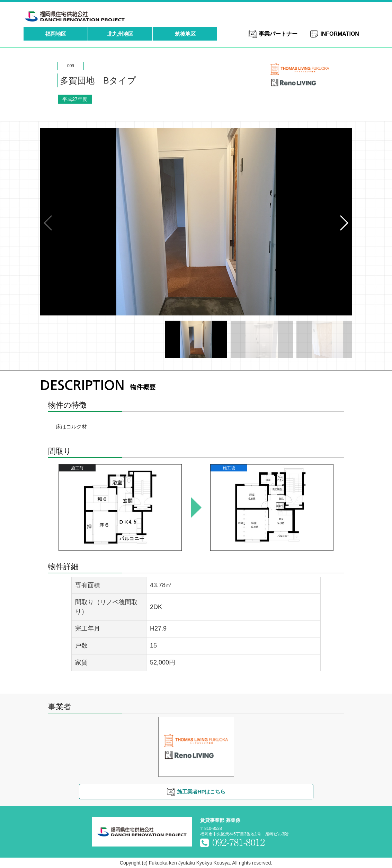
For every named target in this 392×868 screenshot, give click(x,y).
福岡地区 (56, 34)
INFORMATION (340, 34)
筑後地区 (185, 34)
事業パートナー (278, 34)
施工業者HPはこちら (201, 792)
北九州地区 (120, 34)
